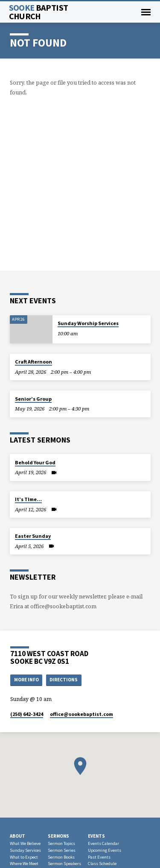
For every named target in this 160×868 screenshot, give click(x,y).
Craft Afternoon (33, 362)
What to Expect (24, 857)
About (17, 836)
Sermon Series (62, 850)
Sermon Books (61, 857)
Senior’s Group (33, 399)
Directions (64, 680)
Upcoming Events (105, 850)
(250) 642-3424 (27, 714)
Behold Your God (35, 462)
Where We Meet (24, 864)
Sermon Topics (61, 843)
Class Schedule (102, 864)
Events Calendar (103, 843)
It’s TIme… (28, 499)
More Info (26, 680)
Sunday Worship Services (88, 323)
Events (96, 836)
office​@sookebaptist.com (81, 714)
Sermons (58, 836)
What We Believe (25, 843)
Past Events (99, 857)
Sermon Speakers (64, 864)
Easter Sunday (33, 536)
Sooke (39, 12)
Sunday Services (25, 850)
